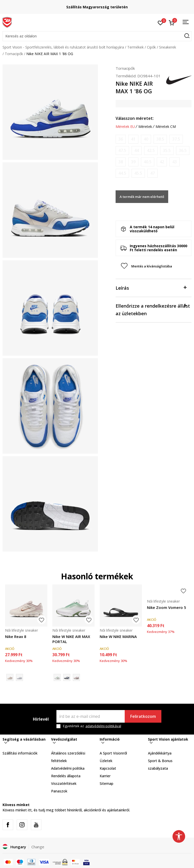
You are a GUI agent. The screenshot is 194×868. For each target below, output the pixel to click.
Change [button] (38, 847)
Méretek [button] (145, 127)
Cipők (151, 47)
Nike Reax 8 (16, 636)
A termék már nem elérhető (142, 197)
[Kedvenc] (160, 22)
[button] (97, 36)
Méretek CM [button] (166, 127)
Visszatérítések (64, 783)
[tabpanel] (50, 112)
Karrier (105, 776)
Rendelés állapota (66, 776)
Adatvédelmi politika (68, 768)
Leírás (151, 288)
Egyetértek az (92, 726)
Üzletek (106, 761)
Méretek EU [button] (125, 127)
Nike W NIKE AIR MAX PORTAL (71, 639)
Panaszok (59, 791)
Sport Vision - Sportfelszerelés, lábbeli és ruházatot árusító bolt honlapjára (63, 47)
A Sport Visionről (113, 753)
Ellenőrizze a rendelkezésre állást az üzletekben (153, 309)
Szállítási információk (20, 753)
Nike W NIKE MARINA (118, 636)
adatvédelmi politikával (103, 726)
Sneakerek (168, 47)
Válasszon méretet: (135, 118)
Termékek (135, 47)
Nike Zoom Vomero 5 (167, 607)
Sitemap (106, 783)
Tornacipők (14, 54)
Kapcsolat (108, 768)
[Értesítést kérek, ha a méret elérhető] (121, 139)
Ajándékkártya (160, 753)
